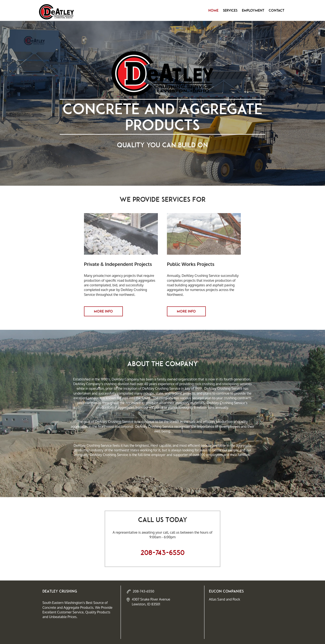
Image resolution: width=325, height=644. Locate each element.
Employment (253, 10)
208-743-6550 (162, 553)
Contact (276, 10)
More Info (103, 311)
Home (213, 10)
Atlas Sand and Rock (225, 599)
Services (230, 10)
